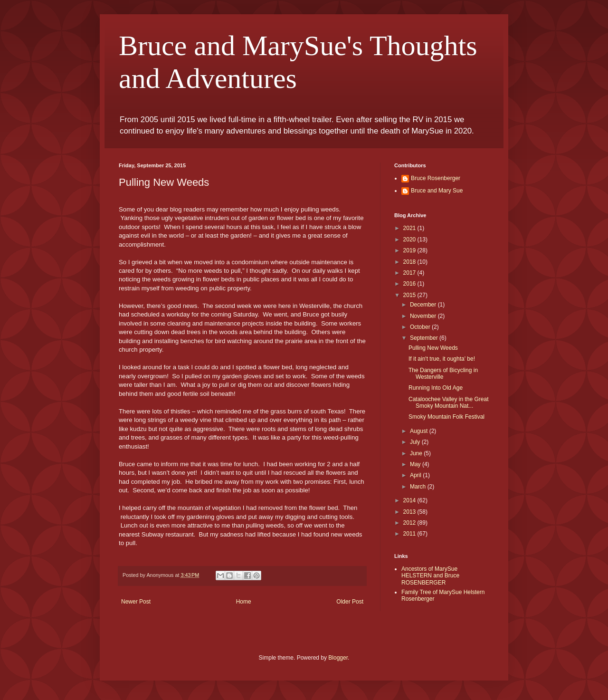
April (416, 475)
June (417, 453)
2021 (410, 228)
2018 (410, 262)
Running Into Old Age (436, 388)
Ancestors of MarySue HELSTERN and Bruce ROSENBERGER (430, 576)
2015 (410, 295)
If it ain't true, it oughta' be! (442, 359)
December (424, 305)
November (424, 316)
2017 (410, 273)
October (421, 327)
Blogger (338, 658)
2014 (410, 500)
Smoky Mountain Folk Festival (446, 417)
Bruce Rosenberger (436, 178)
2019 (410, 250)
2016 (410, 284)
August (420, 431)
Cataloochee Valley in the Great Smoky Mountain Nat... (449, 403)
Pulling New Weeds (433, 348)
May (416, 464)
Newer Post (136, 602)
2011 (410, 534)
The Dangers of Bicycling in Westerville (443, 374)
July (416, 442)
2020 (410, 240)
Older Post (350, 602)
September (425, 338)
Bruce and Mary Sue (437, 191)
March (419, 487)
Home (244, 602)
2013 (410, 512)
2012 (410, 523)
